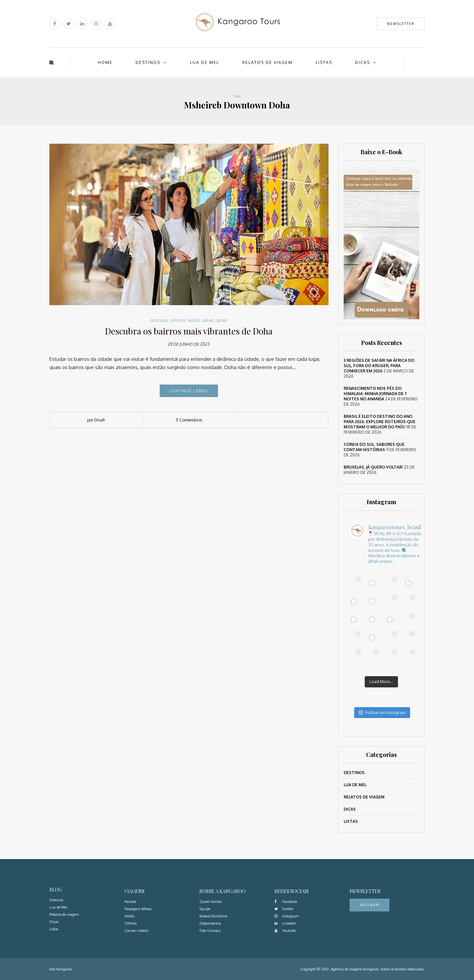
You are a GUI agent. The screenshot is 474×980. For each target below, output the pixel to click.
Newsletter (401, 24)
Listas (324, 62)
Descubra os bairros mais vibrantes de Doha (189, 331)
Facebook (286, 902)
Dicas (363, 62)
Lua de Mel (205, 62)
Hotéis (129, 916)
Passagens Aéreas (138, 909)
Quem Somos (211, 902)
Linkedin (285, 923)
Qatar (208, 321)
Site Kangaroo (61, 969)
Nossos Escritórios (213, 916)
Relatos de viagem (267, 62)
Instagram (287, 916)
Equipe (205, 909)
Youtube (285, 931)
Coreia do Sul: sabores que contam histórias (374, 447)
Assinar (369, 905)
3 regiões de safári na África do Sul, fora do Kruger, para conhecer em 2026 (379, 366)
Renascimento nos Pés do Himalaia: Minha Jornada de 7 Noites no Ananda (375, 394)
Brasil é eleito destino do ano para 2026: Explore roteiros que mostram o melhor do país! (380, 422)
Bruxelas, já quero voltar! (373, 467)
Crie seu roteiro (136, 931)
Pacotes (130, 902)
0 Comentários (189, 420)
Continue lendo (189, 391)
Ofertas (131, 923)
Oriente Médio (185, 321)
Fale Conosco (210, 931)
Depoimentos (210, 923)
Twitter (284, 909)
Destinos (148, 62)
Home (105, 62)
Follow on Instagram (382, 712)
